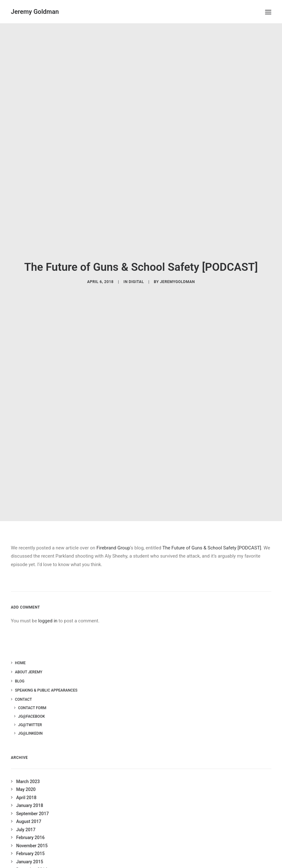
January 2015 (30, 851)
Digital (136, 276)
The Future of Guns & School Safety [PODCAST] (212, 537)
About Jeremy (29, 662)
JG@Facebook (32, 706)
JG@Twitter (30, 715)
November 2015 (32, 835)
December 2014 (32, 859)
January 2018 (30, 795)
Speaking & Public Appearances (46, 680)
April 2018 (26, 787)
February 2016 (30, 827)
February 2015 (30, 843)
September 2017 (33, 803)
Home (20, 653)
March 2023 (28, 771)
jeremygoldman (177, 276)
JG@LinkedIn (30, 723)
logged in (48, 610)
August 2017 (29, 811)
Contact (24, 689)
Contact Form (32, 698)
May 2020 (26, 779)
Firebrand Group (113, 537)
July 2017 (26, 819)
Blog (20, 671)
